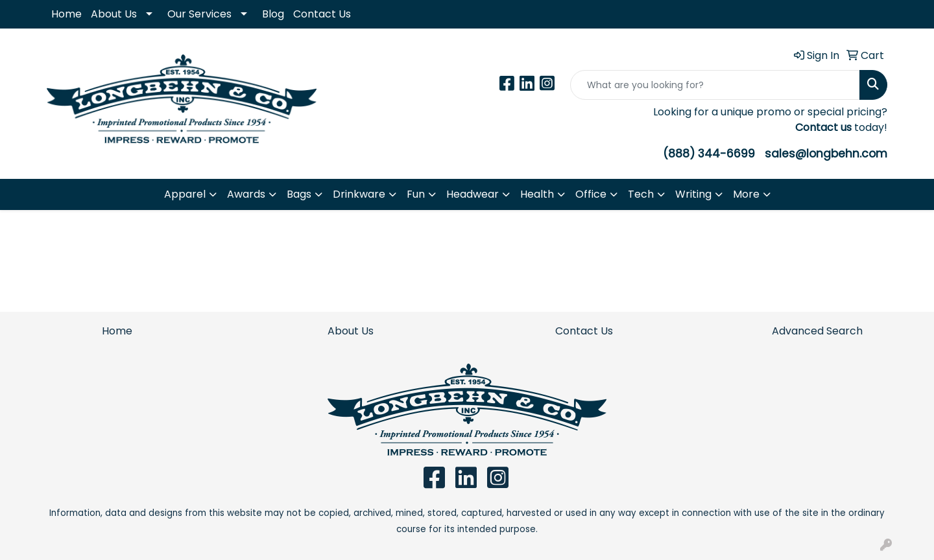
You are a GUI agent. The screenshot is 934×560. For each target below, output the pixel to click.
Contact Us (322, 14)
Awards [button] (246, 194)
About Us (114, 14)
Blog (273, 14)
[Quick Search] (715, 85)
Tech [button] (641, 194)
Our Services (199, 14)
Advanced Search (817, 331)
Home (66, 14)
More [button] (746, 194)
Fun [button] (416, 194)
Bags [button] (299, 194)
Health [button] (537, 194)
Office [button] (591, 194)
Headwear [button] (473, 194)
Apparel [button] (185, 194)
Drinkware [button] (359, 194)
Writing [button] (693, 194)
